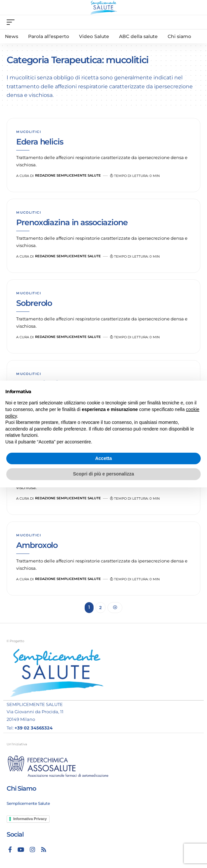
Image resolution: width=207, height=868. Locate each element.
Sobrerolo (34, 303)
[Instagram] (32, 849)
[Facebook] (10, 849)
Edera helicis (40, 142)
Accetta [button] (104, 458)
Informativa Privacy (30, 819)
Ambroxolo (37, 545)
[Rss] (44, 849)
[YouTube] (21, 849)
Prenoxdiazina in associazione (72, 222)
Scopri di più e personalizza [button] (103, 474)
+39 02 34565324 (34, 728)
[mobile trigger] (12, 22)
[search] (196, 22)
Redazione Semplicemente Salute (68, 175)
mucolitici (29, 132)
